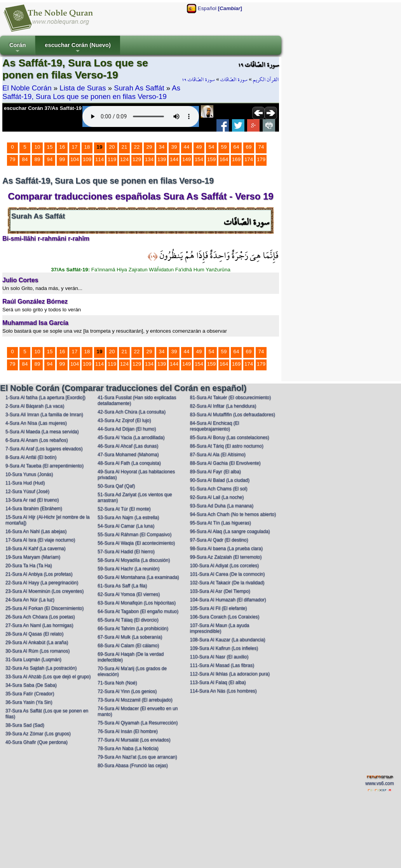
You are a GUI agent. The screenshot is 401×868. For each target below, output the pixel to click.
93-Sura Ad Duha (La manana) (222, 506)
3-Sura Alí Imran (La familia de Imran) (44, 415)
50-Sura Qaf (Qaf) (116, 486)
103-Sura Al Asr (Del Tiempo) (220, 591)
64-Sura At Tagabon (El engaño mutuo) (138, 611)
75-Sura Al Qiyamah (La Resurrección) (138, 723)
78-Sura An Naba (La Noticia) (128, 748)
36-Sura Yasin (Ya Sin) (29, 702)
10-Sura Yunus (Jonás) (29, 474)
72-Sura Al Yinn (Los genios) (127, 691)
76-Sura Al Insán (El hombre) (128, 731)
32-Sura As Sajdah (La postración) (41, 668)
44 (187, 147)
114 (99, 159)
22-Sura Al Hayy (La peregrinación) (42, 583)
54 (212, 147)
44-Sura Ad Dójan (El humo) (127, 429)
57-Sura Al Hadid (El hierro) (126, 552)
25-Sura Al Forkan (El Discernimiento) (44, 608)
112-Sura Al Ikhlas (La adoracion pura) (230, 674)
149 (187, 159)
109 (87, 159)
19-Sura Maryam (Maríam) (33, 557)
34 (162, 147)
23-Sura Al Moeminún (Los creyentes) (44, 591)
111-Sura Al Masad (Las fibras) (222, 665)
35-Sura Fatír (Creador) (30, 694)
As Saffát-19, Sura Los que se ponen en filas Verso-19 (91, 92)
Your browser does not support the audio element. (141, 116)
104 (75, 159)
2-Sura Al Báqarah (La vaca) (35, 406)
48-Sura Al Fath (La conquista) (129, 463)
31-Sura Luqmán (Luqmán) (33, 660)
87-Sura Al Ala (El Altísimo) (218, 455)
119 (112, 159)
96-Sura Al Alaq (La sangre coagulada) (230, 531)
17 (75, 147)
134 (149, 159)
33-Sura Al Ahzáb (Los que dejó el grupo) (48, 677)
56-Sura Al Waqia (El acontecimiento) (136, 543)
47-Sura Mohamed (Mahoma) (128, 455)
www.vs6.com (379, 783)
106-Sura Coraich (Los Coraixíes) (225, 617)
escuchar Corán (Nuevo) (78, 48)
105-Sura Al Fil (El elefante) (219, 608)
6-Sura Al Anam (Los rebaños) (37, 440)
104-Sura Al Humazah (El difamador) (228, 600)
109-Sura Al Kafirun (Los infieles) (224, 648)
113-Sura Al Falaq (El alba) (218, 682)
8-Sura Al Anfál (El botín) (31, 457)
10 (37, 147)
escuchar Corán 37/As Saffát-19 (43, 108)
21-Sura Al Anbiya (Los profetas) (39, 574)
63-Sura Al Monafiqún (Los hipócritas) (137, 603)
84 (25, 159)
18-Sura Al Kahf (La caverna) (36, 549)
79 (13, 159)
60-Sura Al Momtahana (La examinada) (138, 577)
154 (199, 159)
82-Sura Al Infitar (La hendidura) (223, 406)
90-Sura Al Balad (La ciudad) (220, 480)
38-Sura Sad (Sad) (25, 725)
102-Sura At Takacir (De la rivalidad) (227, 583)
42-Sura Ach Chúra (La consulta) (132, 412)
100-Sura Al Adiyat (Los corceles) (224, 566)
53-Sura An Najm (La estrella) (128, 517)
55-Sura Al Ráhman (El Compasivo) (134, 535)
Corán (17, 48)
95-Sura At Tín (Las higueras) (221, 523)
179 (261, 159)
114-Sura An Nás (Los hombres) (223, 691)
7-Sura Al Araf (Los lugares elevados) (44, 449)
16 (62, 147)
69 (249, 147)
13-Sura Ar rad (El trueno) (32, 500)
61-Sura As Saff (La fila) (122, 586)
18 (87, 147)
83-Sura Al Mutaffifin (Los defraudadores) (233, 415)
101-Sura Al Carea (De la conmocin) (228, 574)
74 (261, 147)
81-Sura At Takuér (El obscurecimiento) (231, 398)
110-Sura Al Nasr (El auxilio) (219, 657)
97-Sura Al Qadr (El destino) (219, 540)
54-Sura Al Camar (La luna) (126, 526)
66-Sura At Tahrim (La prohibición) (133, 628)
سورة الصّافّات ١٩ (198, 80)
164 (224, 159)
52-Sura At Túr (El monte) (124, 509)
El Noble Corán (27, 88)
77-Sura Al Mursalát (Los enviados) (134, 740)
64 (236, 147)
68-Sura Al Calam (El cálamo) (128, 646)
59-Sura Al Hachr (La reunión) (128, 569)
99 (62, 159)
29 (149, 147)
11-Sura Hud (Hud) (25, 483)
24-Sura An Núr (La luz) (30, 600)
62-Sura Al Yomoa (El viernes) (129, 594)
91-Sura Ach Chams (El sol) (219, 489)
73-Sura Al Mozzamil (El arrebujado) (135, 700)
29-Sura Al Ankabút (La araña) (37, 642)
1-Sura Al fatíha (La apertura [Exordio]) (45, 398)
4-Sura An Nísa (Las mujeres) (36, 423)
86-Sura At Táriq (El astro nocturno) (227, 446)
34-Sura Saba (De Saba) (31, 685)
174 (249, 159)
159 (211, 159)
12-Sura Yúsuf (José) (27, 491)
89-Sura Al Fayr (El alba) (215, 472)
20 (112, 147)
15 (50, 147)
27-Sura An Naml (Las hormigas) (39, 625)
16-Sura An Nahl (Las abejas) (36, 531)
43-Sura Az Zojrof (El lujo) (124, 420)
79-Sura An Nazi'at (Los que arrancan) (137, 757)
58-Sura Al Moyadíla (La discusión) (134, 560)
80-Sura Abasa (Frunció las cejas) (133, 766)
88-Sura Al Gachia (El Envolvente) (225, 463)
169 (236, 159)
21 (125, 147)
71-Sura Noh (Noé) (117, 683)
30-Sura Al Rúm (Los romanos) (37, 651)
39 (174, 147)
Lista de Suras (83, 88)
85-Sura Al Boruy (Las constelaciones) (230, 437)
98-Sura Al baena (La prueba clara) (226, 549)
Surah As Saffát (139, 88)
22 (137, 147)
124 (124, 159)
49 (199, 147)
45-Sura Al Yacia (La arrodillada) (131, 437)
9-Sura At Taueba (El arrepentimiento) (44, 466)
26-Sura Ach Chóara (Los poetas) (40, 617)
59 (224, 147)
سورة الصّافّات (234, 80)
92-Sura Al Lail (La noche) (217, 497)
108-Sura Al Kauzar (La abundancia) (228, 640)
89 (37, 159)
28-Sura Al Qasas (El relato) (34, 634)
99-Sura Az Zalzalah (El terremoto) (226, 557)
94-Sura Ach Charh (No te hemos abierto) (233, 514)
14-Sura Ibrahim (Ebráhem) (34, 509)
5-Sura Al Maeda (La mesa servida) (42, 432)
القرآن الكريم (266, 80)
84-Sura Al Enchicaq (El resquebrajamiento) (215, 426)
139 (162, 159)
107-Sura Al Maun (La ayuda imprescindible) (220, 628)
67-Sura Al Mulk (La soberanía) (130, 637)
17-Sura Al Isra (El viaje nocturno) (40, 540)
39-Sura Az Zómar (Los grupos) (38, 734)
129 (137, 159)
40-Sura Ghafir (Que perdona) (37, 742)
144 (174, 159)
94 (50, 159)
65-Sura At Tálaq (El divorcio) (128, 620)
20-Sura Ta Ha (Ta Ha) (29, 566)
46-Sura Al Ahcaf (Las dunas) (128, 446)
